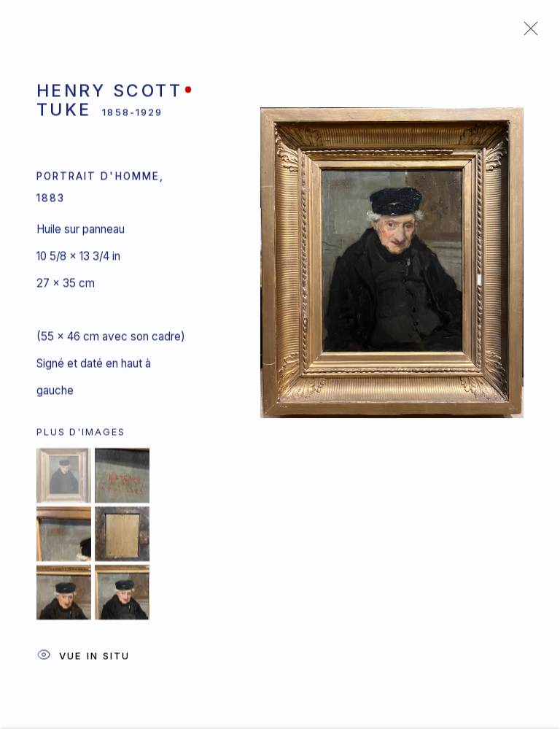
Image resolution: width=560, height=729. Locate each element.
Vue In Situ (83, 659)
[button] (64, 478)
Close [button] (527, 33)
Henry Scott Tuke (109, 102)
